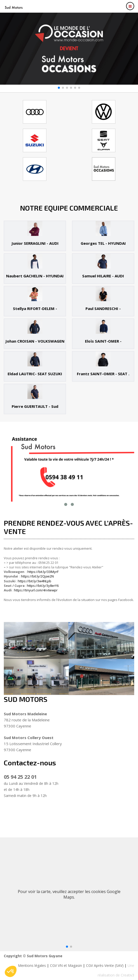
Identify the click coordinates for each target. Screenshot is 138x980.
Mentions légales (32, 965)
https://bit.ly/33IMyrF (43, 572)
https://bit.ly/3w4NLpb (34, 581)
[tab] (35, 236)
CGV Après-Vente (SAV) (105, 965)
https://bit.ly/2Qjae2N (37, 576)
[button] (59, 88)
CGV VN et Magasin (66, 965)
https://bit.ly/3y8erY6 (43, 586)
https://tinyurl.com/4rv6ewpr (36, 590)
